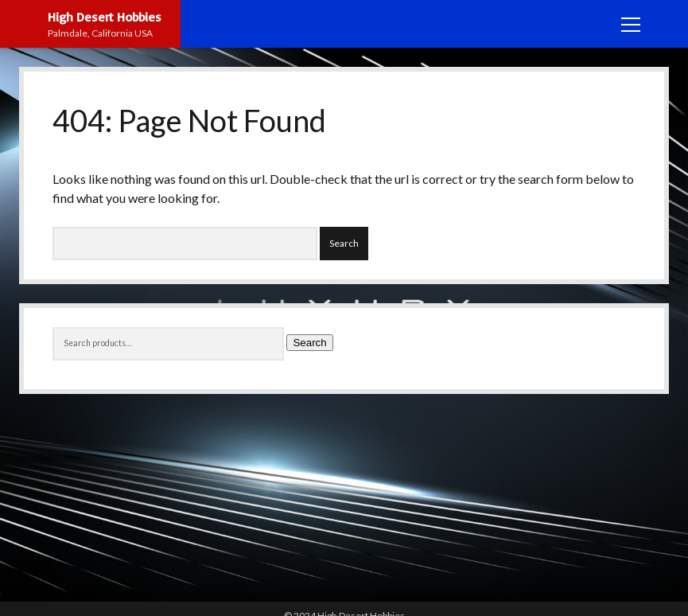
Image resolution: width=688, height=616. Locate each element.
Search (309, 343)
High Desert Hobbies (105, 17)
